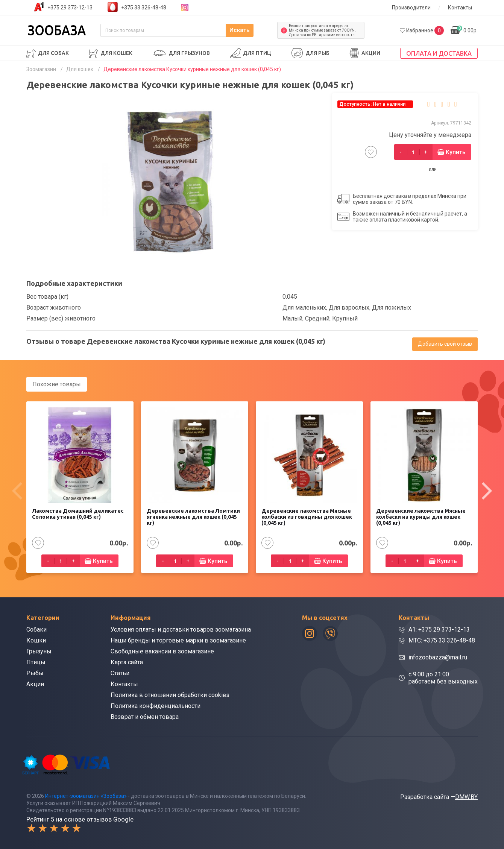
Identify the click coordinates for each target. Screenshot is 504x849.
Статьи (120, 673)
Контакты (460, 8)
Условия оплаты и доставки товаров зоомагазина (181, 629)
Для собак (53, 53)
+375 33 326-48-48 (144, 8)
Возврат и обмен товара (145, 716)
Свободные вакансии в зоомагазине (162, 651)
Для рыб (317, 53)
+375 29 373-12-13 (70, 8)
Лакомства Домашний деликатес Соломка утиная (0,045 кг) (78, 513)
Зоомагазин (41, 69)
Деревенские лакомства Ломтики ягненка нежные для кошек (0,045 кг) (193, 516)
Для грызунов (189, 53)
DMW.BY (466, 796)
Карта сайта (127, 662)
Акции (371, 53)
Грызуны (39, 651)
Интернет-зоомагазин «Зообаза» (86, 795)
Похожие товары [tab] (57, 384)
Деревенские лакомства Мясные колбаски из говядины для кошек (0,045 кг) (307, 516)
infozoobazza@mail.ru (438, 657)
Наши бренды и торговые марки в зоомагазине (178, 640)
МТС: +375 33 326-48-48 (442, 640)
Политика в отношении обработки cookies (170, 695)
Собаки (36, 629)
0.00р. (467, 30)
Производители (411, 8)
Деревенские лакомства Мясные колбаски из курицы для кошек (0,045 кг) (421, 516)
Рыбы (35, 673)
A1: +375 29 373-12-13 (439, 629)
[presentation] (17, 491)
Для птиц (257, 53)
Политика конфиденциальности (156, 705)
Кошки (36, 640)
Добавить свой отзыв (445, 344)
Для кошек (116, 53)
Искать (256, 30)
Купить (456, 152)
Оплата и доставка (439, 53)
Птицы (36, 662)
